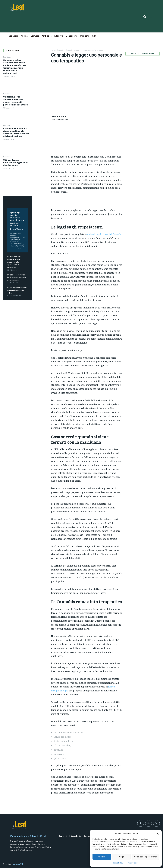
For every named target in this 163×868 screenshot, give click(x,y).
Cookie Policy (118, 863)
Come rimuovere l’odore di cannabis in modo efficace (17, 290)
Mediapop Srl (17, 864)
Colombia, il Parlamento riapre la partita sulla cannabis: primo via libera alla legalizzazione (16, 132)
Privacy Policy (132, 863)
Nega (121, 857)
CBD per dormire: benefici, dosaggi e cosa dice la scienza (16, 162)
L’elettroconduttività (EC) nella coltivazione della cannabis (17, 277)
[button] (158, 834)
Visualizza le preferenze (145, 857)
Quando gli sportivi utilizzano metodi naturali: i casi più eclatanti (18, 219)
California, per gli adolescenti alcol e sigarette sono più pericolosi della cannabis (16, 101)
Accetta (102, 857)
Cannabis (61, 50)
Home (53, 50)
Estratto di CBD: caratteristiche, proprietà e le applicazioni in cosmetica (14, 262)
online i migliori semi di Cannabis (105, 234)
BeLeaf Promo (17, 229)
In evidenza (7, 57)
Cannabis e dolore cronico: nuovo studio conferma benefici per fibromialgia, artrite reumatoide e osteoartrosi (15, 67)
